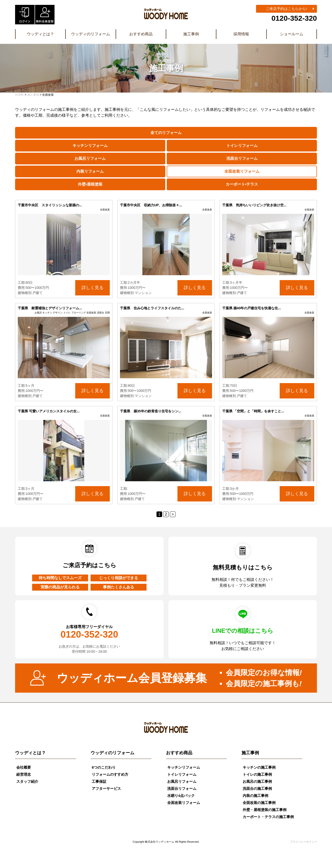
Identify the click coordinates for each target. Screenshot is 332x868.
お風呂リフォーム (90, 158)
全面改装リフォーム (242, 171)
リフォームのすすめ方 (110, 774)
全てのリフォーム (166, 133)
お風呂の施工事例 (257, 781)
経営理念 (24, 774)
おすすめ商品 (141, 34)
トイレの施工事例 (257, 774)
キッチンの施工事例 (259, 767)
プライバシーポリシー (304, 842)
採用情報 (241, 34)
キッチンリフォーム (90, 146)
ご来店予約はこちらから (286, 9)
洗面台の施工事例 (257, 788)
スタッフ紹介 (27, 781)
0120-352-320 (294, 18)
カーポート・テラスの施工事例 (268, 817)
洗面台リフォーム (242, 158)
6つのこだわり (104, 767)
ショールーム (292, 34)
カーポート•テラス (242, 184)
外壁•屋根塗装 (90, 184)
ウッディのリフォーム (91, 34)
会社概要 (24, 767)
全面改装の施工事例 (259, 803)
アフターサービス (106, 788)
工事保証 (99, 781)
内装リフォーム (90, 171)
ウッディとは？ (40, 34)
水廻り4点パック (181, 796)
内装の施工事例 (255, 796)
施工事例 (191, 34)
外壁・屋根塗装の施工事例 (265, 810)
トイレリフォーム (242, 146)
